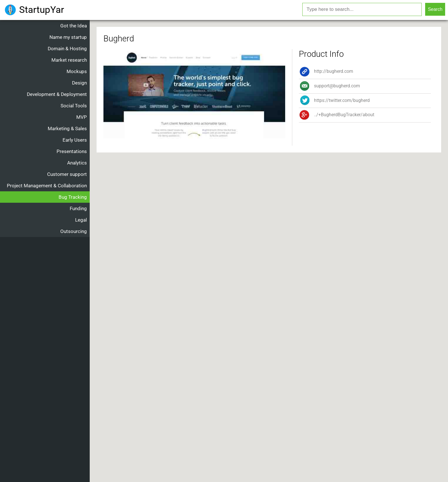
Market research (69, 60)
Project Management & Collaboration (47, 186)
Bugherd (119, 39)
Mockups (77, 71)
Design (79, 83)
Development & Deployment (57, 94)
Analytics (77, 163)
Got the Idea (74, 26)
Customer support (67, 174)
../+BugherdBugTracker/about (337, 115)
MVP (82, 117)
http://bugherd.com (326, 71)
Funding (78, 208)
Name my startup (68, 37)
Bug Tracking (73, 197)
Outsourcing (74, 231)
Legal (81, 220)
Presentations (72, 151)
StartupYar (42, 10)
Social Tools (74, 106)
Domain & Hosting (67, 49)
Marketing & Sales (67, 128)
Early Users (75, 140)
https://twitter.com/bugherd (334, 100)
